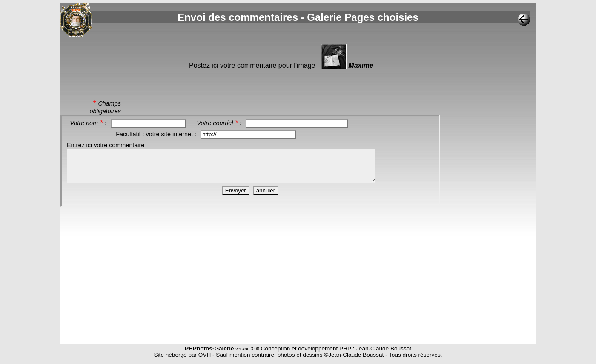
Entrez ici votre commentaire (106, 145)
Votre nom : (89, 123)
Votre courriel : (220, 123)
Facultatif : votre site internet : (157, 134)
